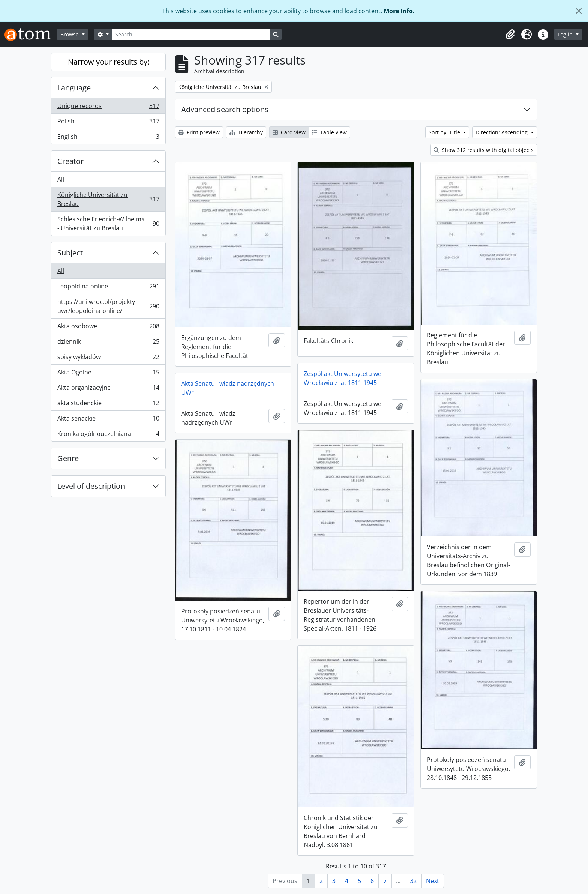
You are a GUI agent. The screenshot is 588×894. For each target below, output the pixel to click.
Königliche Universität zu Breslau (108, 199)
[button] (510, 35)
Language (74, 88)
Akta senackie (108, 420)
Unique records (108, 107)
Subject (70, 253)
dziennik (108, 343)
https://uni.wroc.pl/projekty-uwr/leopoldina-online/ (108, 306)
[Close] (579, 11)
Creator (70, 161)
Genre (68, 458)
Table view (329, 132)
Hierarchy (246, 132)
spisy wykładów (108, 358)
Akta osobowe (108, 328)
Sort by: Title (445, 132)
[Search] (191, 34)
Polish (108, 123)
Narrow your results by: (109, 62)
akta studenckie (108, 405)
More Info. (399, 11)
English (108, 138)
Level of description (91, 486)
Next (433, 881)
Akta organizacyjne (108, 389)
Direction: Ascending (502, 132)
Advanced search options (225, 109)
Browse (70, 34)
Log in (566, 34)
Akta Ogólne (108, 374)
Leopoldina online (108, 288)
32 (413, 881)
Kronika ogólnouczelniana (108, 435)
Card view (289, 132)
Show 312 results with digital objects (484, 150)
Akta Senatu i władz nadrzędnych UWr (228, 388)
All (61, 179)
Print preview (199, 132)
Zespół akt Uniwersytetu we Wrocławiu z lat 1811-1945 (343, 378)
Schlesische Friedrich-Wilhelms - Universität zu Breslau (108, 224)
